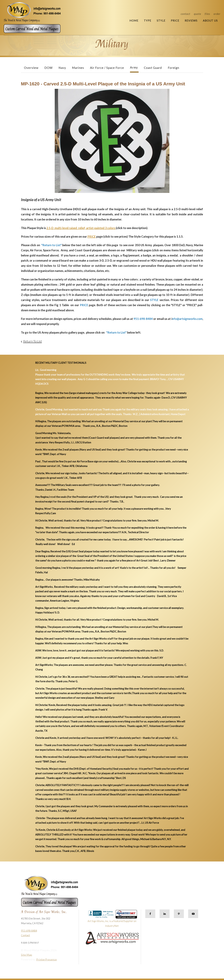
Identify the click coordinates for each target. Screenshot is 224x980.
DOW (48, 68)
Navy (62, 68)
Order (217, 14)
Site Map (27, 955)
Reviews (191, 20)
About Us (210, 20)
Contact (185, 14)
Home (134, 20)
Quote (197, 14)
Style (161, 20)
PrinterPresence (47, 959)
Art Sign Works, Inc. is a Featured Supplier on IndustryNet (112, 920)
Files (207, 14)
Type (148, 20)
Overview (31, 68)
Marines (78, 68)
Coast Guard (153, 68)
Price (175, 20)
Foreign (173, 68)
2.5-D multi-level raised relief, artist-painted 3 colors (81, 228)
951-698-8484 (29, 931)
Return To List (32, 341)
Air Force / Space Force (107, 68)
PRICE (92, 236)
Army (134, 67)
